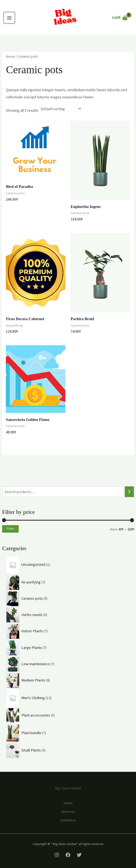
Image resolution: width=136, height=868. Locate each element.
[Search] (129, 492)
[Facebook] (68, 855)
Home (10, 57)
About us (68, 811)
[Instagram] (57, 855)
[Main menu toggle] (9, 18)
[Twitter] (79, 855)
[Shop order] (60, 109)
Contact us (68, 820)
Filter (10, 529)
